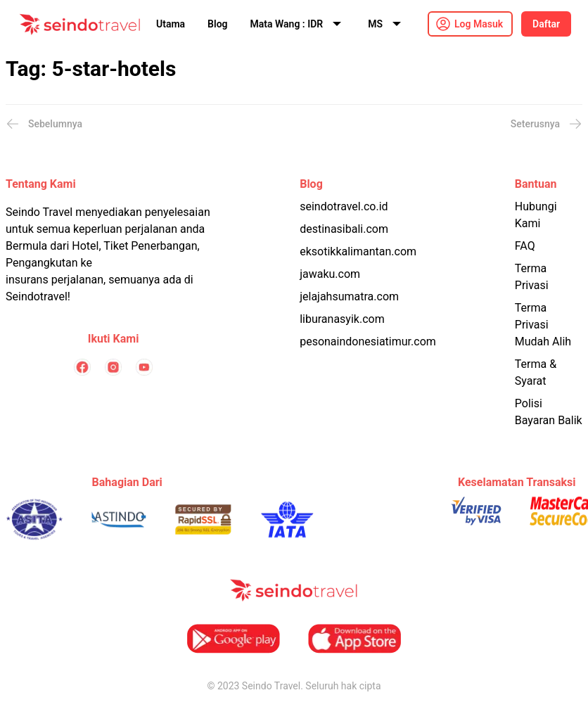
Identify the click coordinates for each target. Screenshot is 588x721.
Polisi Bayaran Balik (549, 412)
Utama (171, 24)
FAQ (525, 246)
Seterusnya (547, 124)
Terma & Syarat (536, 372)
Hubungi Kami (536, 215)
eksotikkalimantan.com (358, 251)
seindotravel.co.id (344, 206)
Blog (217, 24)
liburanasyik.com (342, 319)
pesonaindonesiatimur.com (368, 342)
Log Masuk (479, 24)
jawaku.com (330, 274)
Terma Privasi (532, 277)
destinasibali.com (344, 229)
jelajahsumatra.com (349, 296)
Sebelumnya (44, 124)
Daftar (546, 24)
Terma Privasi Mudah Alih (543, 325)
